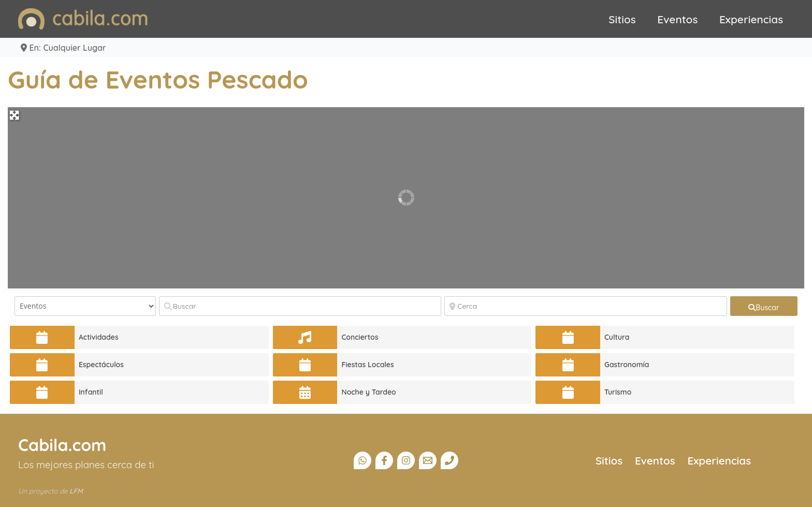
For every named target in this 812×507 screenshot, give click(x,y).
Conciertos (360, 337)
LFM (76, 491)
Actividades (99, 337)
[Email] (428, 460)
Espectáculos (101, 365)
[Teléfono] (450, 460)
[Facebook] (384, 460)
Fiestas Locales (367, 365)
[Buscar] (300, 306)
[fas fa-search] (764, 306)
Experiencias (751, 19)
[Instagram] (406, 460)
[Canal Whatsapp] (363, 460)
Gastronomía (627, 365)
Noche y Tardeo (368, 392)
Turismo (618, 392)
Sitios (622, 19)
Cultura (617, 337)
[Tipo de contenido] (85, 306)
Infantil (91, 392)
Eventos (677, 19)
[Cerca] (586, 306)
